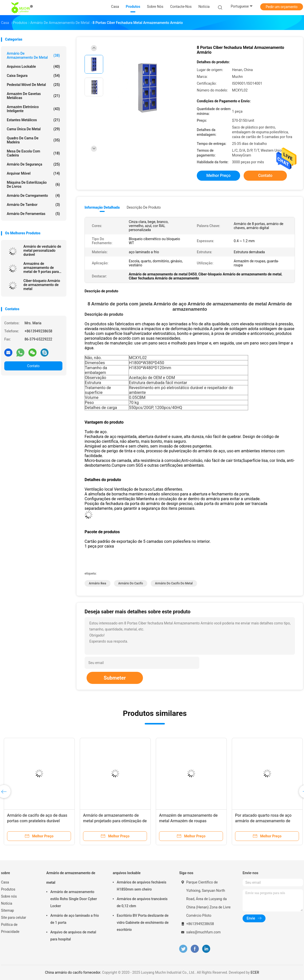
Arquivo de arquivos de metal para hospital (73, 936)
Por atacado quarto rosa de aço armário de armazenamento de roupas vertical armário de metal (264, 821)
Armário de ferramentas (33, 214)
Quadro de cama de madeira (33, 140)
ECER (255, 972)
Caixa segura (33, 76)
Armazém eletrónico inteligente (33, 109)
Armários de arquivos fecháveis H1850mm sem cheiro (142, 886)
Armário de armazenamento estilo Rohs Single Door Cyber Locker (74, 899)
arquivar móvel (33, 173)
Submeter (115, 678)
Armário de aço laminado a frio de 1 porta (75, 919)
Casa (5, 882)
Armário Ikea (98, 583)
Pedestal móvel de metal (33, 85)
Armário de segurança (33, 164)
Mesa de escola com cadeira (33, 153)
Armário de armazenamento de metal (33, 55)
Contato (33, 366)
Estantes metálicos (33, 120)
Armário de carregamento (33, 196)
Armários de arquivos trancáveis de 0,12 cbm (142, 902)
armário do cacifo (131, 583)
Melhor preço (218, 176)
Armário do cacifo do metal (174, 583)
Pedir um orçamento (282, 7)
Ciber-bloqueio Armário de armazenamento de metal (42, 285)
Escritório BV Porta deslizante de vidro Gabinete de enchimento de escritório (143, 923)
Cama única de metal (33, 129)
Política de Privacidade (10, 928)
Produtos (8, 889)
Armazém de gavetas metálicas (33, 96)
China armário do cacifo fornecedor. (74, 972)
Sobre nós (9, 896)
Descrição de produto (144, 207)
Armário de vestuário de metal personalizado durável (42, 250)
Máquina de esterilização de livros (33, 184)
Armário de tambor (33, 205)
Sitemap (7, 910)
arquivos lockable (33, 67)
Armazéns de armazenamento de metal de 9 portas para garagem (41, 268)
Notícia (7, 903)
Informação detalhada (102, 207)
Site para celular (14, 918)
